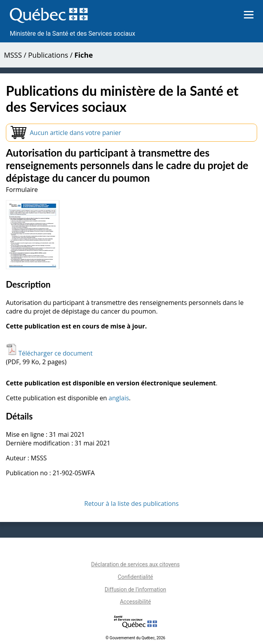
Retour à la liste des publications (131, 504)
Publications (48, 55)
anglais (119, 398)
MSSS (13, 55)
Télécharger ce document (49, 353)
